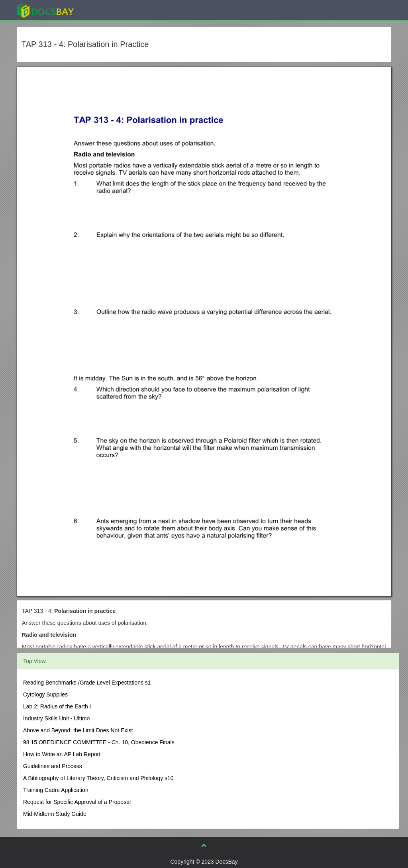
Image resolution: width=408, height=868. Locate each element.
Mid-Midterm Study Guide (55, 814)
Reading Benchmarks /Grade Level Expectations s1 (87, 683)
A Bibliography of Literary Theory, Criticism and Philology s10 (98, 778)
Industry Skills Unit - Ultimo (56, 718)
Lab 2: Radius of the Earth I (57, 706)
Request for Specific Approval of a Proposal (77, 802)
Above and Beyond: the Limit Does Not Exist (78, 730)
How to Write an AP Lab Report (62, 754)
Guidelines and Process (53, 766)
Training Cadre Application (56, 790)
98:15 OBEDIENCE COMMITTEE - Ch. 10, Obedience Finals (99, 742)
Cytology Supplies (45, 694)
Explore (105, 10)
